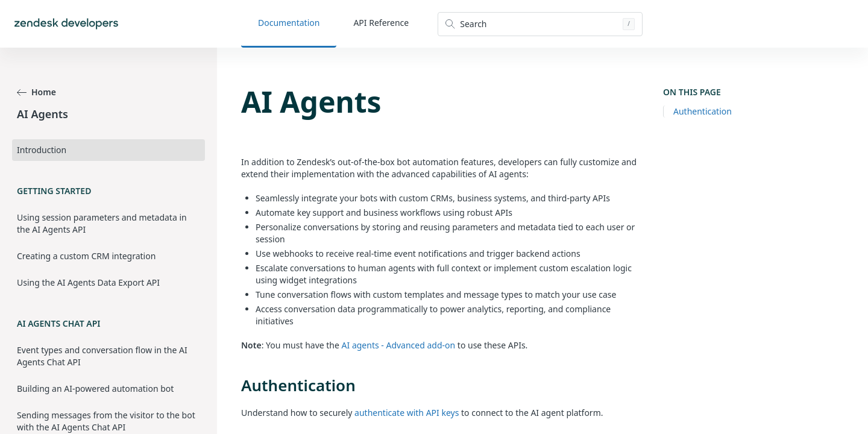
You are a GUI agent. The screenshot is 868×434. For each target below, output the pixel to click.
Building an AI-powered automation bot (95, 388)
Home (36, 92)
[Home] (66, 24)
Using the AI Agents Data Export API (88, 282)
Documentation (289, 23)
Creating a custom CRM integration (86, 256)
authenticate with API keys (407, 413)
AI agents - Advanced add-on (399, 345)
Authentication (703, 111)
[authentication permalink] (235, 385)
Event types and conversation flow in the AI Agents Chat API (102, 356)
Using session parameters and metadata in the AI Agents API (102, 223)
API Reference (381, 23)
